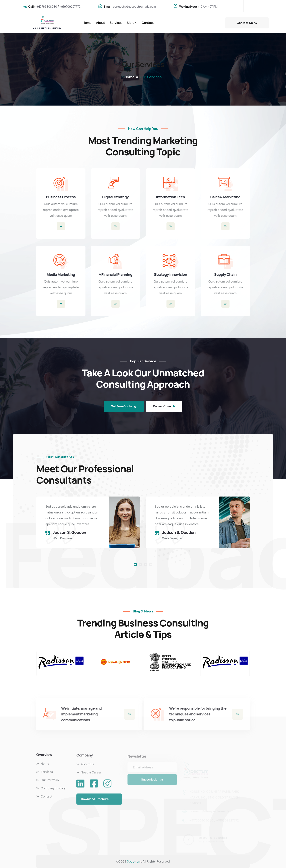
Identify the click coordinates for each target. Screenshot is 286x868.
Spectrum (134, 861)
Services (116, 23)
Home (87, 23)
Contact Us (247, 23)
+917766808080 (46, 7)
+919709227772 (70, 7)
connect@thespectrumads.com (134, 7)
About (101, 23)
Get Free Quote (124, 406)
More (131, 23)
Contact (148, 23)
